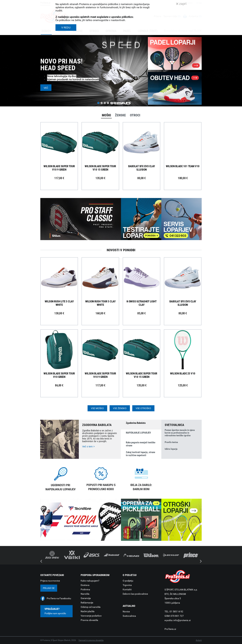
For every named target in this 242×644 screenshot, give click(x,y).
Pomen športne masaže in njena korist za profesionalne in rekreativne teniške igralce (180, 433)
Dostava (85, 585)
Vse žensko (120, 408)
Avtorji (199, 640)
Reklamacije (87, 603)
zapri (181, 4)
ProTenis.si (170, 629)
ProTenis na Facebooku (59, 598)
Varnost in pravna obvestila (91, 640)
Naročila (85, 594)
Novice (126, 612)
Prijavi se (49, 588)
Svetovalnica (129, 616)
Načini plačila (88, 611)
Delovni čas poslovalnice (135, 594)
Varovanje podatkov (91, 616)
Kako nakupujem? (90, 581)
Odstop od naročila (91, 607)
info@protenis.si (182, 620)
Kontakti (127, 589)
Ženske (120, 115)
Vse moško (97, 408)
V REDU (66, 28)
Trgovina (127, 585)
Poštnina (85, 589)
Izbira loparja (171, 449)
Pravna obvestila (89, 620)
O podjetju (128, 581)
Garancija (86, 598)
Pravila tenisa (171, 442)
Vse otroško (143, 408)
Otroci (135, 115)
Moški (106, 115)
